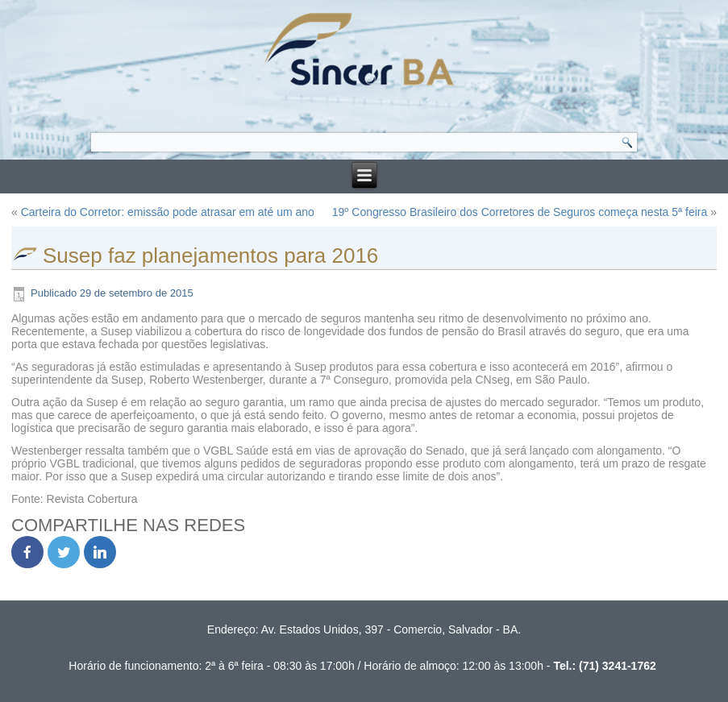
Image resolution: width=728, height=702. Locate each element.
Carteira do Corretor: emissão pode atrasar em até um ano (168, 212)
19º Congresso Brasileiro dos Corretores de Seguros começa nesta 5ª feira (520, 212)
